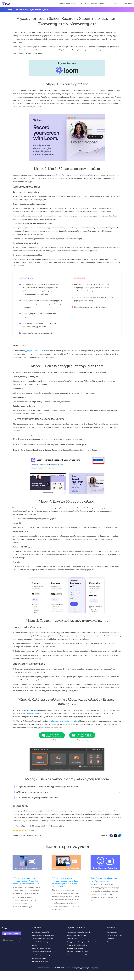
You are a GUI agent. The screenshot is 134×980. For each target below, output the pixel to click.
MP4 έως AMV (72, 939)
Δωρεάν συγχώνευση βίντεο (42, 948)
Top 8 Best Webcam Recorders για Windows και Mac (104, 880)
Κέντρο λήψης (11, 934)
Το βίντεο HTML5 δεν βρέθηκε (77, 945)
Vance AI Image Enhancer (75, 948)
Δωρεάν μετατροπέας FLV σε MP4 (44, 935)
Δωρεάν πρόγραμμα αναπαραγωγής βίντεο (40, 960)
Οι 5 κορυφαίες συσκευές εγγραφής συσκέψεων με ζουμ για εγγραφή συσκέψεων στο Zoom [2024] (65, 882)
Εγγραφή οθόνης (21, 10)
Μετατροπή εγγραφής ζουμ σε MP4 (79, 932)
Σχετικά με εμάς (112, 932)
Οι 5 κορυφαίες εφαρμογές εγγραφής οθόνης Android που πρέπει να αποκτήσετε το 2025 (26, 881)
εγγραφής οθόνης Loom (34, 351)
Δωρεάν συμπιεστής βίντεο (42, 952)
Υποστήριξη (128, 3)
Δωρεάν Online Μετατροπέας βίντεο (42, 943)
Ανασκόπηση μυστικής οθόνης (77, 935)
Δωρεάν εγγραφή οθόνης (41, 955)
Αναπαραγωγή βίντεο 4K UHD (77, 952)
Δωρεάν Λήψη (56, 735)
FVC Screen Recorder (31, 713)
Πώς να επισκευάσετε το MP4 (77, 955)
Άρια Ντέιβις (21, 826)
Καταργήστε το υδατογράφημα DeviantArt (81, 942)
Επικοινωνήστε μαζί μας (115, 935)
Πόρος (115, 3)
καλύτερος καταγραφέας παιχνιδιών (64, 721)
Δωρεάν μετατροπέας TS (41, 932)
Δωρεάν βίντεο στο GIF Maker (42, 939)
